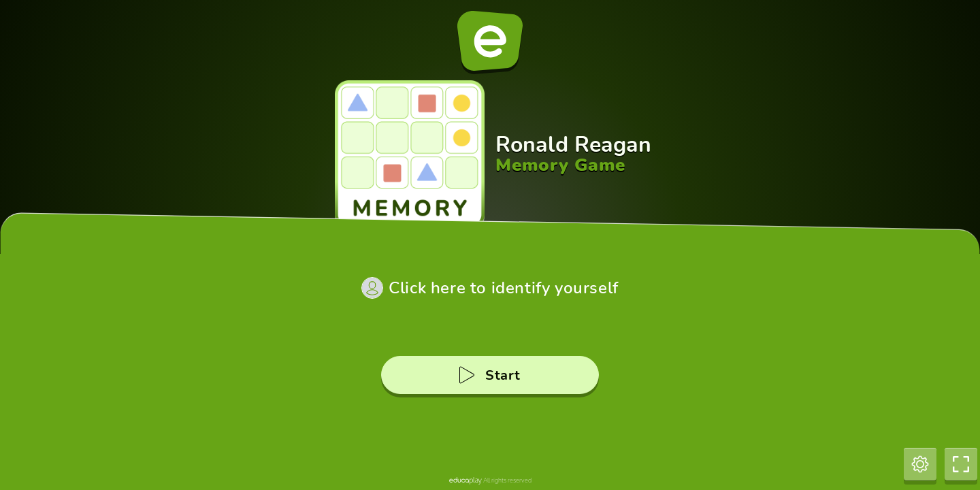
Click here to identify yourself (504, 288)
